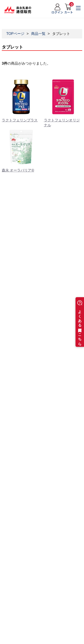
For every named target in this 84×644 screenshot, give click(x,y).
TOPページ (15, 34)
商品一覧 (38, 34)
